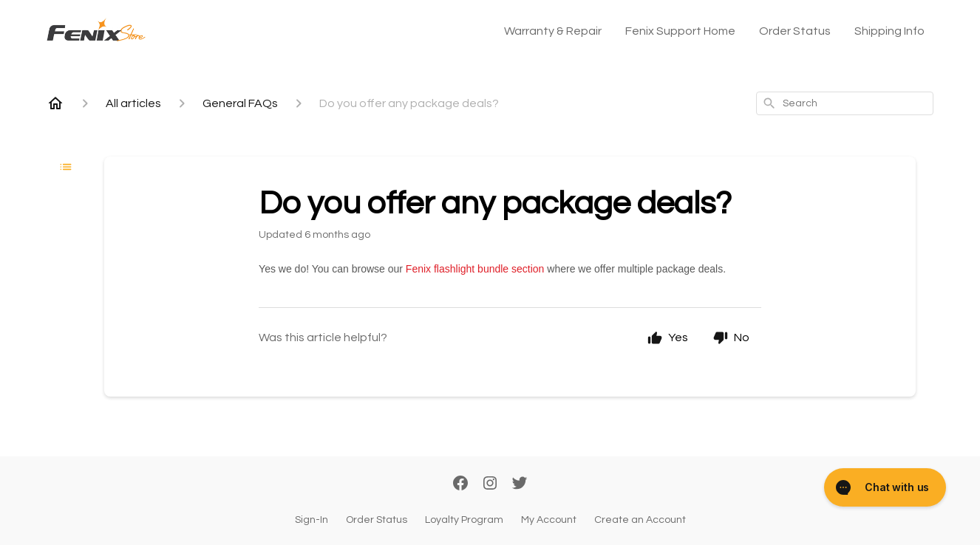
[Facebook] (460, 484)
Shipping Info (889, 31)
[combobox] (845, 103)
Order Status (795, 31)
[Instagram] (490, 484)
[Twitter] (520, 484)
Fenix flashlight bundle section (475, 269)
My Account (549, 520)
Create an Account (640, 520)
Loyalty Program (464, 520)
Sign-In (312, 520)
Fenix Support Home (680, 31)
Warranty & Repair (553, 31)
